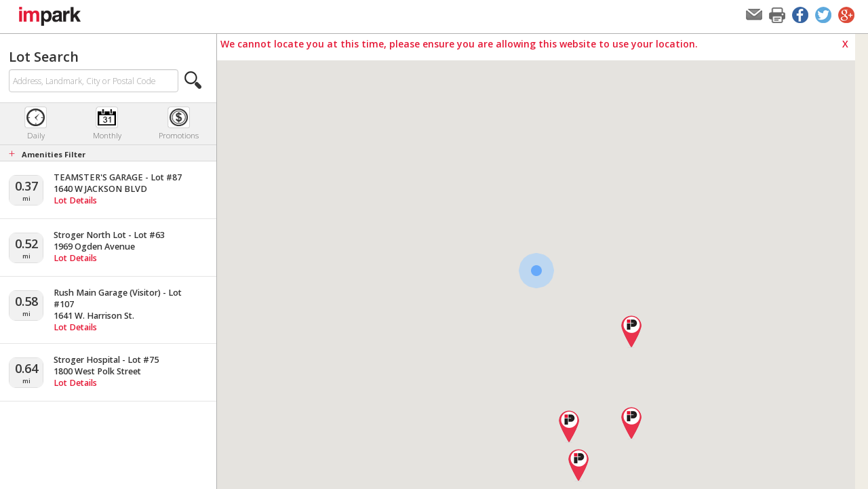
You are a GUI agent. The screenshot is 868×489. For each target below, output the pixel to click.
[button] (193, 80)
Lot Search (44, 57)
